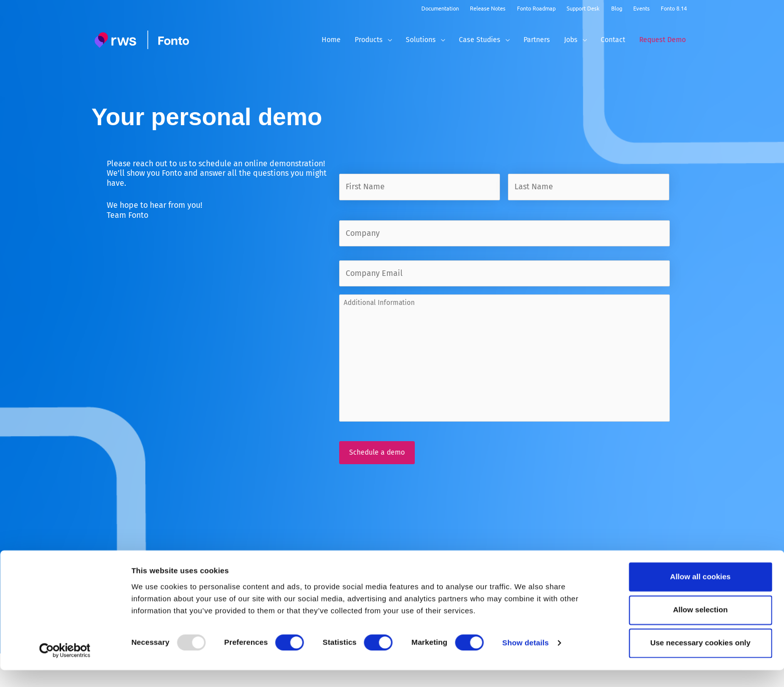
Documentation (440, 8)
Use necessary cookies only (700, 660)
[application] (387, 40)
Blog (617, 8)
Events (641, 8)
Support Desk (583, 8)
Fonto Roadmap (536, 8)
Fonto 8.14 (674, 8)
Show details (526, 660)
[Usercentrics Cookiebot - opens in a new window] (65, 667)
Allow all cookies (701, 594)
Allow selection (700, 627)
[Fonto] (143, 40)
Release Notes (488, 8)
